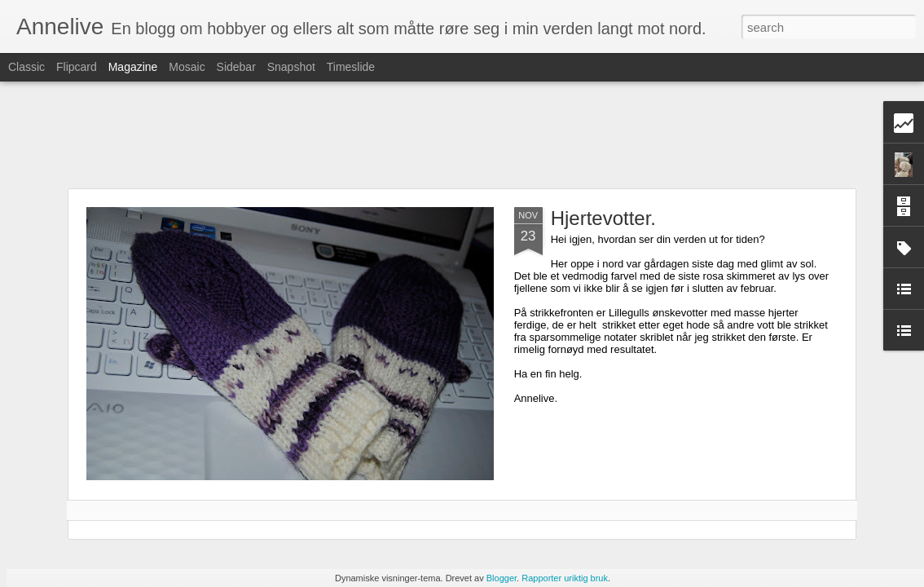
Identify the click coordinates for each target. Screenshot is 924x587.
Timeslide (351, 67)
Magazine (133, 67)
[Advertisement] (462, 135)
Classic (26, 67)
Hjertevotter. (603, 218)
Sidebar (236, 67)
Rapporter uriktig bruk (565, 578)
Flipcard (77, 67)
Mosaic (187, 67)
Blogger (502, 578)
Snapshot (291, 67)
